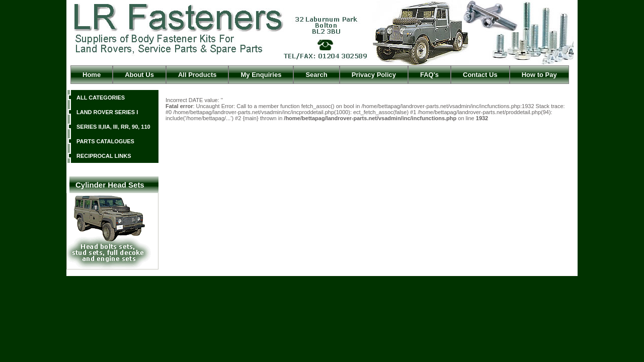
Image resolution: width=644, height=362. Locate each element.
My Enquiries (261, 75)
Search (316, 75)
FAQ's (429, 75)
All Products (197, 75)
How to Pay (539, 75)
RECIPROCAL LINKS (104, 156)
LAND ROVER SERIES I (107, 112)
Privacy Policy (374, 75)
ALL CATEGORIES (101, 98)
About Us (139, 75)
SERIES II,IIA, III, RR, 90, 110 (113, 127)
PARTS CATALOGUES (105, 141)
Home (92, 75)
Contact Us (480, 75)
